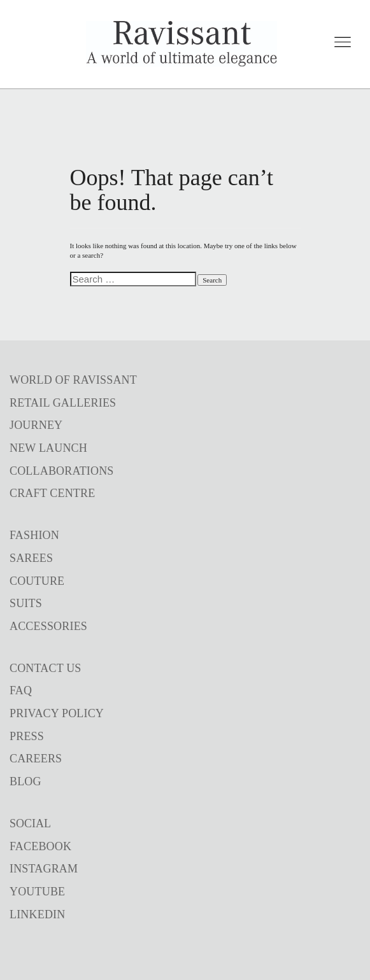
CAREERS (36, 759)
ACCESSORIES (48, 626)
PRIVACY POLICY (57, 713)
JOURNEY (36, 425)
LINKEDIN (37, 914)
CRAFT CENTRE (52, 493)
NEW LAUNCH (48, 448)
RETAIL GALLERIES (63, 403)
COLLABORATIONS (62, 471)
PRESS (27, 736)
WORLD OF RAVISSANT (73, 380)
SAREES (31, 558)
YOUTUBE (37, 892)
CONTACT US (46, 668)
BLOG (25, 781)
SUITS (26, 603)
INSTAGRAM (44, 869)
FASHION (34, 535)
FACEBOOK (40, 846)
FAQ (21, 690)
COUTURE (37, 581)
